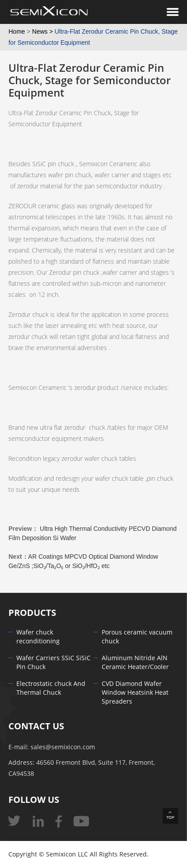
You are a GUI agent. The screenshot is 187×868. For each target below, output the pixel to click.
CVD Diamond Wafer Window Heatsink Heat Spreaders (135, 693)
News (40, 31)
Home (17, 31)
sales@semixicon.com (63, 747)
